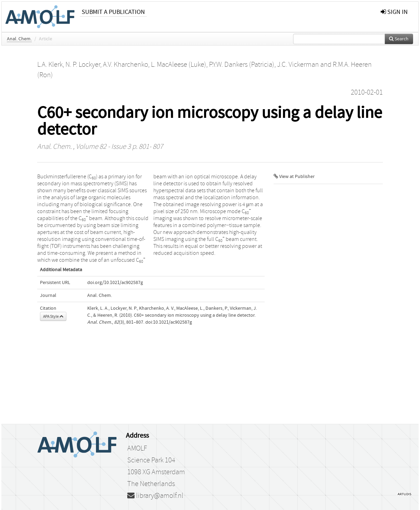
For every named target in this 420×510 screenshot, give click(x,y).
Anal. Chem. (19, 39)
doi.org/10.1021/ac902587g (115, 283)
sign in (394, 12)
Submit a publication (113, 12)
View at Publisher (294, 177)
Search (399, 39)
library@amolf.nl (155, 496)
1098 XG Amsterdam (156, 472)
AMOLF (137, 448)
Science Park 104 (151, 460)
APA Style (53, 316)
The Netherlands (151, 484)
